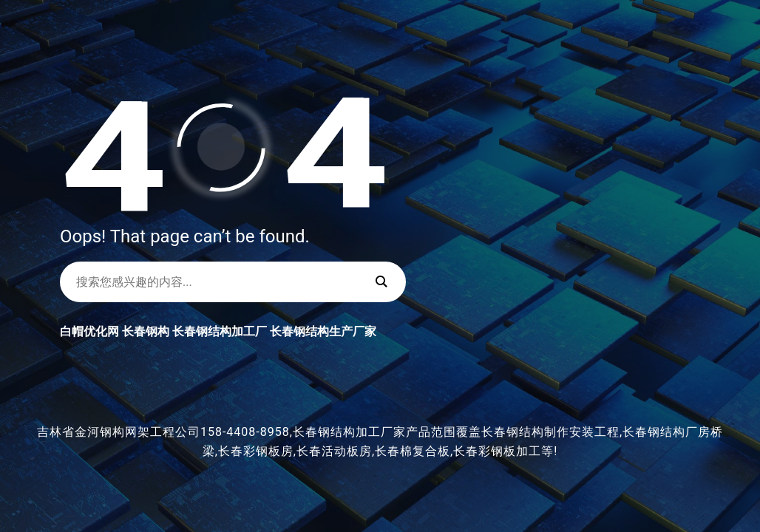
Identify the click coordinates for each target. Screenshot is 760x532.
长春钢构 (146, 331)
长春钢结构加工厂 (220, 331)
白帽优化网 (89, 331)
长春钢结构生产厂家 (323, 331)
